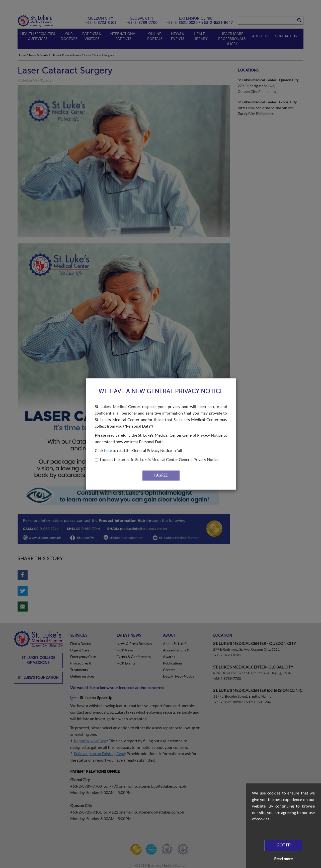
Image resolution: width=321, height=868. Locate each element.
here (108, 450)
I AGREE (161, 475)
